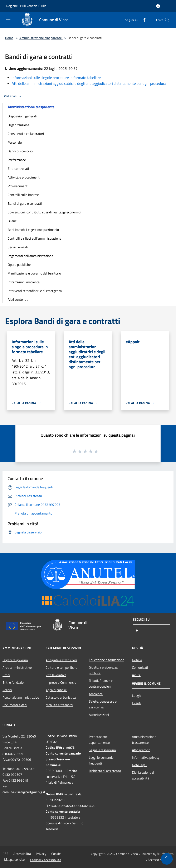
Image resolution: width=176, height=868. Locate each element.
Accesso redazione (161, 860)
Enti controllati (18, 169)
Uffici (6, 675)
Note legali (140, 765)
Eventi (137, 703)
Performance (17, 160)
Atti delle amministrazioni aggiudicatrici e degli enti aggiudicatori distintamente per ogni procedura (89, 83)
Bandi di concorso (20, 151)
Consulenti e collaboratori (26, 134)
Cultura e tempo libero (62, 667)
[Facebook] (143, 20)
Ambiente (96, 694)
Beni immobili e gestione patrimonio (33, 230)
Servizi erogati (18, 247)
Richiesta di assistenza (105, 771)
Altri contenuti (18, 299)
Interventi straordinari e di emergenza (35, 291)
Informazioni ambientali (25, 282)
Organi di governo (15, 660)
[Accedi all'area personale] (158, 6)
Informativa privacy (146, 757)
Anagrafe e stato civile (62, 660)
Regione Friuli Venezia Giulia (26, 6)
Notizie (137, 660)
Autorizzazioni (99, 715)
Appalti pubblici (57, 690)
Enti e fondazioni (14, 682)
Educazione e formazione (106, 660)
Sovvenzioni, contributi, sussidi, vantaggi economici (44, 212)
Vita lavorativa (56, 675)
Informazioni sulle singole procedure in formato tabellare (56, 78)
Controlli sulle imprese (24, 195)
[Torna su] (167, 859)
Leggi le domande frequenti (101, 760)
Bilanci (13, 221)
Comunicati (140, 667)
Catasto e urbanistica (61, 697)
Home (9, 38)
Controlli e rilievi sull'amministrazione (35, 238)
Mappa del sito (14, 859)
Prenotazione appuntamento (99, 740)
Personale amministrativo (21, 697)
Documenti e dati (15, 705)
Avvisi (136, 675)
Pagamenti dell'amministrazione (30, 256)
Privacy (41, 854)
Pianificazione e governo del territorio (34, 273)
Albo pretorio (141, 750)
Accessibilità (22, 854)
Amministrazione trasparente (41, 38)
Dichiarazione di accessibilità (143, 775)
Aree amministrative (17, 667)
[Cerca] (167, 20)
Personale (15, 142)
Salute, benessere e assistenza (103, 704)
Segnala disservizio (102, 750)
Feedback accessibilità (46, 860)
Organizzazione (19, 125)
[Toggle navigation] (8, 20)
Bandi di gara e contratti (25, 203)
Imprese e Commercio (61, 682)
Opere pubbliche (19, 265)
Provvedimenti (18, 186)
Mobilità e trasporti (59, 705)
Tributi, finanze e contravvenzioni (101, 683)
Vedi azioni (13, 96)
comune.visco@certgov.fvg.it (24, 792)
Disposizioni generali (22, 116)
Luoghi (137, 696)
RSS (5, 854)
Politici (7, 690)
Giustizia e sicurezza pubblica (103, 670)
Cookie (56, 854)
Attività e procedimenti (24, 177)
